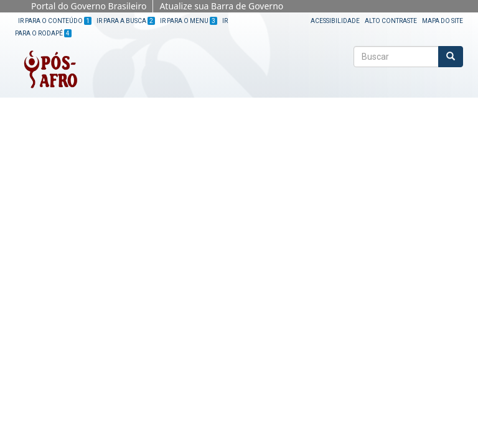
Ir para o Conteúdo (55, 21)
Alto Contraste (391, 21)
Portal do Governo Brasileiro (89, 6)
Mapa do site (443, 21)
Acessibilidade (335, 21)
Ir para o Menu (189, 21)
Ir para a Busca (126, 21)
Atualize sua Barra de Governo (221, 6)
